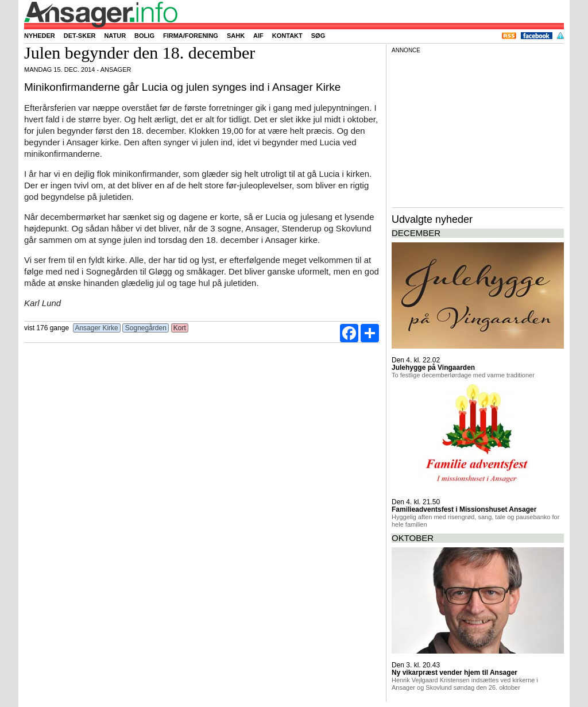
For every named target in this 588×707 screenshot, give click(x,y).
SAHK (236, 36)
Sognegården (146, 328)
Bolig (144, 36)
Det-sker (80, 36)
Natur (115, 36)
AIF (258, 36)
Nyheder (40, 36)
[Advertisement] (478, 129)
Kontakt (287, 36)
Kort (180, 328)
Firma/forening (191, 36)
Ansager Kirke (97, 328)
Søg (318, 36)
